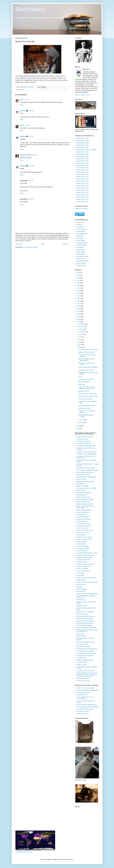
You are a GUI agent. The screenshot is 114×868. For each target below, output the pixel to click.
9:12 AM (34, 155)
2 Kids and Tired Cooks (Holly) (86, 688)
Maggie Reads (81, 580)
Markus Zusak (81, 252)
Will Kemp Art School (83, 714)
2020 (79, 288)
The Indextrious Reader (84, 647)
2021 (79, 286)
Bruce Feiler (80, 227)
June (80, 340)
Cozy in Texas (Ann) (83, 528)
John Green (80, 238)
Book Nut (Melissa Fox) (83, 497)
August (81, 334)
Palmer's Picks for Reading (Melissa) (87, 594)
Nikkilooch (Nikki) (82, 589)
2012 (79, 309)
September (82, 332)
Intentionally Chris (82, 695)
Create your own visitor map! (24, 852)
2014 (79, 304)
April (80, 345)
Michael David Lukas (83, 256)
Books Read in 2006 (83, 159)
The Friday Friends (82, 644)
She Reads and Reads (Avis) (85, 623)
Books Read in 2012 (83, 172)
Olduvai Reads (81, 591)
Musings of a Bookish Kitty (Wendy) (87, 582)
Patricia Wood (81, 259)
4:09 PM (31, 136)
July (80, 337)
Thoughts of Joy (81, 658)
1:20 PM (31, 111)
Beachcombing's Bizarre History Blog (88, 690)
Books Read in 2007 (83, 161)
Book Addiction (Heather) (84, 493)
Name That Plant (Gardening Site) (87, 705)
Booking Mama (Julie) (83, 502)
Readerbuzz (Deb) (82, 606)
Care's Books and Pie (83, 517)
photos (22, 90)
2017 (79, 296)
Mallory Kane (81, 250)
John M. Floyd (81, 241)
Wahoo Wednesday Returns (86, 352)
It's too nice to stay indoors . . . (87, 379)
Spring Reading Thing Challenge (88, 367)
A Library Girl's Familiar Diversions (87, 452)
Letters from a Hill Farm (84, 566)
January (81, 422)
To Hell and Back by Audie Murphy (88, 396)
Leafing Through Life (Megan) (85, 564)
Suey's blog (80, 634)
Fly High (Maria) (81, 544)
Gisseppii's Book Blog (83, 548)
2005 (79, 428)
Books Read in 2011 (83, 170)
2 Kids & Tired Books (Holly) (85, 437)
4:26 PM (31, 181)
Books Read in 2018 (83, 186)
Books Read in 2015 (83, 179)
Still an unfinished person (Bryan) (86, 628)
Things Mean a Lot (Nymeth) (85, 656)
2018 (79, 293)
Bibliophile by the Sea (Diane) (85, 481)
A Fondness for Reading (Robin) (86, 446)
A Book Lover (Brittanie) (84, 443)
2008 (79, 319)
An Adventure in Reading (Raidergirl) (87, 470)
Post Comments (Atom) (30, 247)
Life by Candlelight (82, 569)
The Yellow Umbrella (83, 711)
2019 (79, 291)
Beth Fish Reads (82, 479)
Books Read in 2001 (83, 147)
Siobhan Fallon (81, 265)
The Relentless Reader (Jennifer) (86, 653)
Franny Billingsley (82, 234)
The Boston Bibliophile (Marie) (86, 642)
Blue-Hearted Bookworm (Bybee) (86, 488)
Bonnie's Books (81, 490)
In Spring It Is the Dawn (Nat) (85, 555)
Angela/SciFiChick (26, 155)
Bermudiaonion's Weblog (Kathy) (86, 477)
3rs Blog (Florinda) (82, 439)
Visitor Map (82, 384)
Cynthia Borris (81, 232)
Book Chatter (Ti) (82, 495)
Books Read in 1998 (83, 141)
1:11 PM (26, 100)
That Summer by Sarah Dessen (88, 394)
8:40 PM (31, 199)
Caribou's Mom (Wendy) (84, 519)
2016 (79, 298)
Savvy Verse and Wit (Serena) (86, 621)
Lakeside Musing (82, 562)
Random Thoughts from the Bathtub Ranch (86, 360)
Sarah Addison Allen (83, 261)
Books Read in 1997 (83, 138)
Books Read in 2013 (83, 174)
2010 (79, 314)
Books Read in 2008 (83, 163)
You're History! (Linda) (83, 681)
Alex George (80, 222)
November (82, 327)
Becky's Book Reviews (83, 475)
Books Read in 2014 (83, 177)
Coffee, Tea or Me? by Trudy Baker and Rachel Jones (87, 388)
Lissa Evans (80, 247)
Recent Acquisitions (84, 382)
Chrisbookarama (82, 521)
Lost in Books (81, 573)
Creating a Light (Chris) (83, 692)
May (80, 342)
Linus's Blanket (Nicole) (84, 571)
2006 (79, 426)
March (81, 347)
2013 (79, 306)
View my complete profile (82, 95)
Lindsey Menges (81, 245)
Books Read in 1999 (83, 143)
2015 (79, 301)
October (81, 329)
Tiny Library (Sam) (82, 662)
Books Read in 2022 (83, 195)
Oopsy (80, 377)
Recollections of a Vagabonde (85, 612)
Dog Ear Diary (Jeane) (83, 533)
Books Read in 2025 (83, 202)
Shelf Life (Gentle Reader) (84, 625)
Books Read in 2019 (83, 188)
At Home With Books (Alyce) (85, 472)
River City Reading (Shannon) (85, 616)
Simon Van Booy (82, 263)
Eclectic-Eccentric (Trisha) (84, 537)
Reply (22, 105)
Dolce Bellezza (81, 535)
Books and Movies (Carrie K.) (85, 504)
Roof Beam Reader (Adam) (85, 619)
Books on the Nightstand (84, 510)
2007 (79, 322)
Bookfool (23, 111)
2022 (79, 283)
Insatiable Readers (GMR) (84, 557)
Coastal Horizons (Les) (83, 524)
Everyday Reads (82, 542)
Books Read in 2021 (83, 192)
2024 (79, 278)
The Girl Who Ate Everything (85, 709)
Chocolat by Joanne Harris (86, 370)
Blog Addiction (81, 484)
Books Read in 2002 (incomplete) (86, 150)
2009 (79, 317)
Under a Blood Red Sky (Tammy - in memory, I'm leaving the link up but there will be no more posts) (87, 675)
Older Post (66, 244)
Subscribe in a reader (81, 209)
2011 (79, 311)
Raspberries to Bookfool (85, 399)
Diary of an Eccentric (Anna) (85, 530)
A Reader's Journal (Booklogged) (86, 454)
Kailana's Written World (83, 560)
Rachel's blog (81, 600)
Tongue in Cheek (82, 665)
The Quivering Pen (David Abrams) (87, 649)
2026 (79, 273)
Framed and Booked (83, 546)
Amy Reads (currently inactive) (86, 468)
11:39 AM (31, 166)
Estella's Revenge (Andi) (84, 539)
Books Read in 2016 (83, 181)
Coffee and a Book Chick (84, 526)
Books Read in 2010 (83, 168)
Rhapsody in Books (82, 614)
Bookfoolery (30, 9)
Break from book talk (84, 408)
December (82, 324)
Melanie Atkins (81, 254)
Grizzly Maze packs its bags (86, 406)
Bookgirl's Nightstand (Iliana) (85, 499)
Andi (21, 100)
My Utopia (80, 587)
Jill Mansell (80, 236)
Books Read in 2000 (83, 145)
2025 (79, 275)
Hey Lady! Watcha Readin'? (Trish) (87, 553)
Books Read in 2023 (83, 197)
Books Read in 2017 (83, 183)
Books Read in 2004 (83, 154)
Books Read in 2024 (83, 199)
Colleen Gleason (82, 229)
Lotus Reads (80, 575)
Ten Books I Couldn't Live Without (88, 350)
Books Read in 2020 (83, 190)
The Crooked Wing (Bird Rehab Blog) (88, 707)
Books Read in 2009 (83, 165)
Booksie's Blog (81, 515)
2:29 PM (27, 125)
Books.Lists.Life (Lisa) (83, 512)
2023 (79, 280)
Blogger (71, 859)
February (81, 420)
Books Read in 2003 (83, 152)
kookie (22, 125)
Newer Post (19, 244)
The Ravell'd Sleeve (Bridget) (85, 651)
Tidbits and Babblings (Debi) (85, 660)
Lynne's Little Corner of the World (86, 578)
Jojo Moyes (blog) (82, 243)
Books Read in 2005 (83, 156)
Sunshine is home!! (84, 391)
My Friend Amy (81, 584)
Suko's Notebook (82, 636)
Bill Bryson (80, 225)
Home (43, 244)
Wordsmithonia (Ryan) (83, 678)
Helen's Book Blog (82, 551)
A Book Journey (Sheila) (84, 441)
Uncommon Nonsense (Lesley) (86, 671)
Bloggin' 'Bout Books (83, 486)
